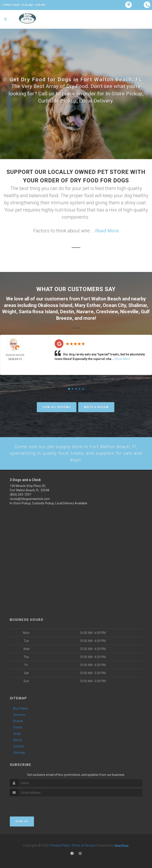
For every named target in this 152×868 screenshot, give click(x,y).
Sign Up (22, 821)
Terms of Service (83, 845)
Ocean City (114, 305)
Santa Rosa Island (38, 311)
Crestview (107, 311)
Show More (122, 358)
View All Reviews (57, 406)
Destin (67, 311)
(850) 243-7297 (20, 494)
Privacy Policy (60, 845)
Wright (9, 311)
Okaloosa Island (55, 305)
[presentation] (33, 804)
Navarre (85, 311)
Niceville (129, 311)
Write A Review (96, 406)
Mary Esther (88, 305)
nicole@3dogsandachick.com (30, 499)
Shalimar (138, 305)
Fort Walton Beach (101, 299)
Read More (107, 231)
